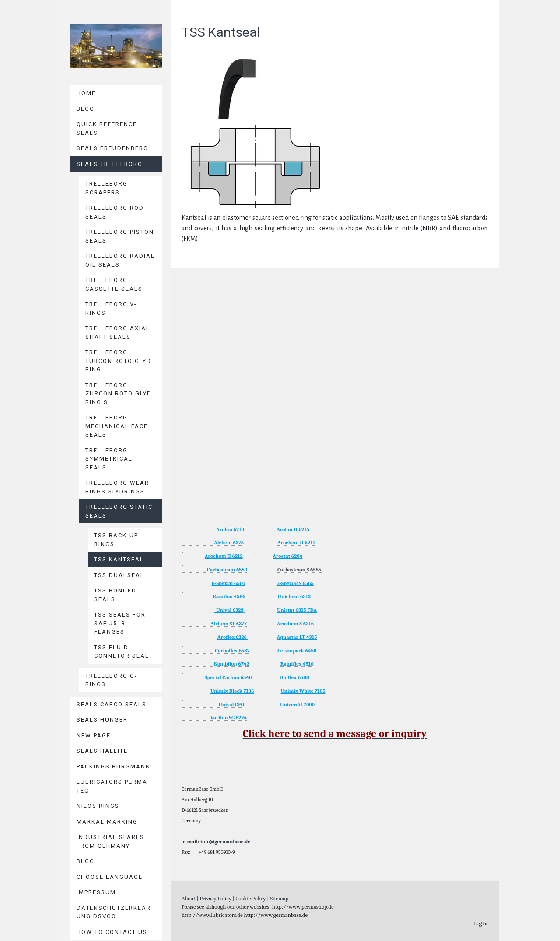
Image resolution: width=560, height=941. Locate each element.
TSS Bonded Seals (115, 595)
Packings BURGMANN (114, 767)
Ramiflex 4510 (297, 664)
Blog (86, 109)
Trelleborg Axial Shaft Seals (118, 333)
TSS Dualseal (119, 575)
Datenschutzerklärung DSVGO (114, 912)
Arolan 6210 (230, 529)
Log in (481, 923)
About (189, 898)
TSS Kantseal (119, 559)
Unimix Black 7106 (232, 691)
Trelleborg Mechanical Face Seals (117, 426)
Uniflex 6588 (294, 677)
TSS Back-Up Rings (116, 540)
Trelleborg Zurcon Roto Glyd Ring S (119, 394)
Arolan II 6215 (293, 529)
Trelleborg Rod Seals (115, 212)
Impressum (96, 892)
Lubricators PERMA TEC (112, 786)
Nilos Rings (98, 806)
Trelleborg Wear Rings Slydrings (117, 487)
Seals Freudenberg (112, 148)
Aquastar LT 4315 (297, 637)
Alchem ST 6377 (229, 624)
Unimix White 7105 (303, 691)
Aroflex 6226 (232, 637)
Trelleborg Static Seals (119, 511)
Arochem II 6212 (224, 556)
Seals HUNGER (102, 720)
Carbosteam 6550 (227, 570)
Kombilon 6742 (232, 664)
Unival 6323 (229, 610)
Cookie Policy (251, 898)
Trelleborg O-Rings (111, 680)
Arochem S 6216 (295, 624)
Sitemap (279, 898)
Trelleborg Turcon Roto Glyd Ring (118, 361)
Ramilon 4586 (229, 596)
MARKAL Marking (107, 822)
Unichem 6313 (294, 596)
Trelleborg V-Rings (111, 308)
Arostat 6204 (287, 556)
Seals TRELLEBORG (110, 164)
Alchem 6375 (229, 543)
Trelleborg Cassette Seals (114, 284)
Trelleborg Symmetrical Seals (109, 459)
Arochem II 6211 (296, 543)
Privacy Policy (215, 898)
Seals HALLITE (102, 751)
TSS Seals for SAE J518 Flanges (120, 623)
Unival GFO (231, 705)
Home (86, 93)
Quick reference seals (107, 129)
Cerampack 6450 (297, 651)
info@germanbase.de (225, 842)
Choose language (110, 877)
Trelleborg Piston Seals (120, 236)
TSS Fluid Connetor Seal (122, 652)
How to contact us (112, 932)
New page (94, 735)
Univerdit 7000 (297, 705)
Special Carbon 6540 (228, 677)
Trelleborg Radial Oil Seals (120, 260)
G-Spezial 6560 (229, 583)
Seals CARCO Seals (112, 704)
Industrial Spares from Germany (110, 841)
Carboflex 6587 (233, 651)
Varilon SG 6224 (229, 718)
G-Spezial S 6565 (295, 583)
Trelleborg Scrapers (107, 188)
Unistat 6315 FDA (297, 610)
